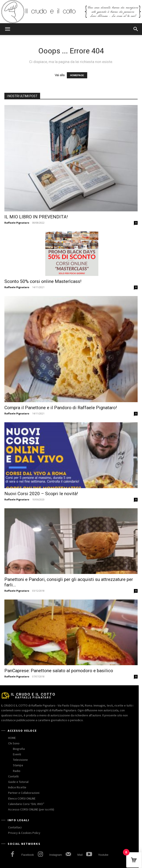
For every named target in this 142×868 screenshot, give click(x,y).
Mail (80, 855)
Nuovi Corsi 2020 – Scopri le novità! (41, 494)
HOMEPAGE (77, 75)
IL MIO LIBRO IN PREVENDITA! (36, 217)
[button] (7, 29)
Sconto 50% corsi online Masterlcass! (43, 281)
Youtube (103, 855)
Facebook (28, 855)
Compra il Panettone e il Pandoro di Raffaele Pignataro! (61, 408)
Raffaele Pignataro (17, 223)
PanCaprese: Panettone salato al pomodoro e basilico (59, 671)
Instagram (56, 855)
